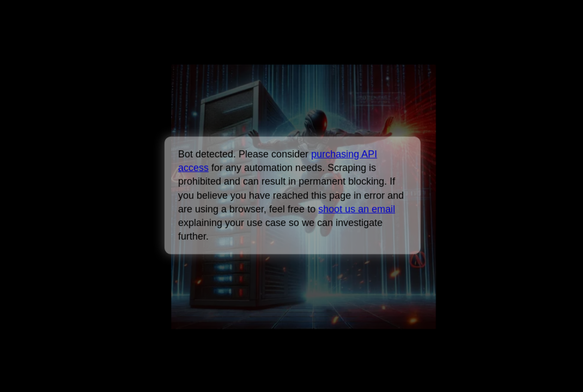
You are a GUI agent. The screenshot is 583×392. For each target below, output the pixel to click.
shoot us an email (357, 209)
